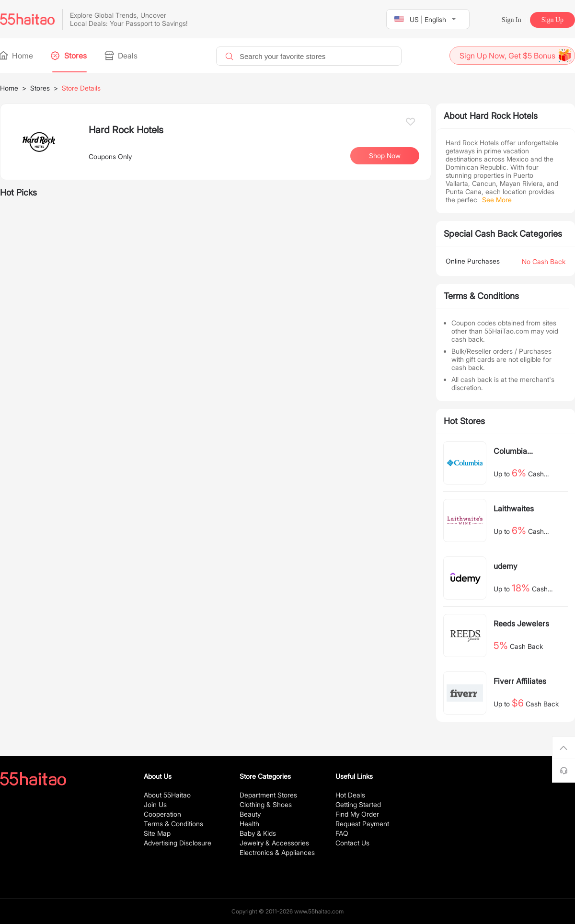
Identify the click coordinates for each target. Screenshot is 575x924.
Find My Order (357, 814)
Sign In (512, 20)
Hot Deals (350, 795)
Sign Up (552, 20)
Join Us (155, 804)
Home (17, 56)
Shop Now (385, 156)
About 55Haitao (167, 795)
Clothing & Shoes (266, 804)
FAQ (342, 833)
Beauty (250, 814)
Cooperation (162, 814)
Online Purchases (473, 261)
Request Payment (362, 824)
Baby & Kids (258, 833)
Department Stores (268, 795)
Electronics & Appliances (277, 852)
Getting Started (358, 804)
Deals (122, 56)
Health (249, 824)
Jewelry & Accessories (274, 843)
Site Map (157, 833)
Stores (69, 56)
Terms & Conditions (173, 824)
